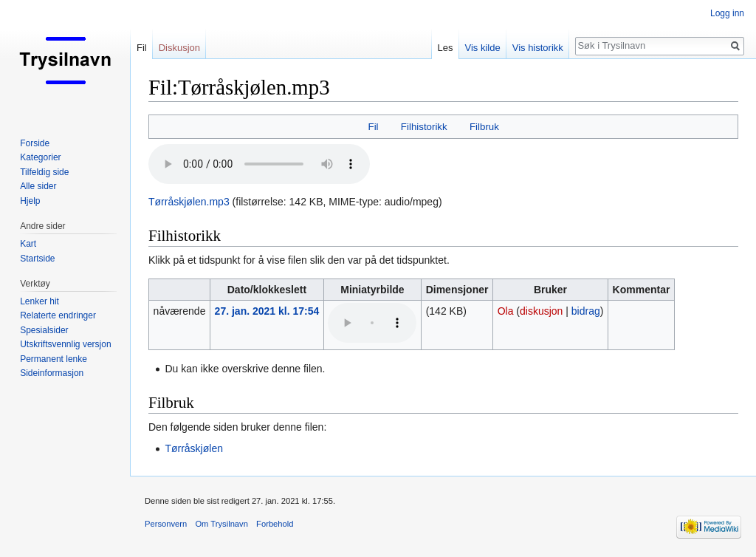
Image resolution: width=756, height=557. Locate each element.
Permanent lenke (54, 359)
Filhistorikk (424, 127)
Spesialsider (44, 330)
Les (446, 48)
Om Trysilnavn (221, 524)
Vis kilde (483, 48)
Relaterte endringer (58, 315)
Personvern (166, 524)
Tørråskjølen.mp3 (189, 202)
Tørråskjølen (194, 448)
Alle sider (38, 186)
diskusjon (541, 311)
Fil (374, 127)
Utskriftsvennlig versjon (65, 344)
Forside (35, 143)
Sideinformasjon (52, 373)
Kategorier (40, 157)
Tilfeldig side (44, 172)
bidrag (586, 311)
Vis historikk (538, 48)
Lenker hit (39, 301)
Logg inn (727, 13)
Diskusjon (179, 48)
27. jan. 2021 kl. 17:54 (267, 311)
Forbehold (275, 524)
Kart (28, 244)
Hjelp (30, 201)
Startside (37, 259)
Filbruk (484, 127)
